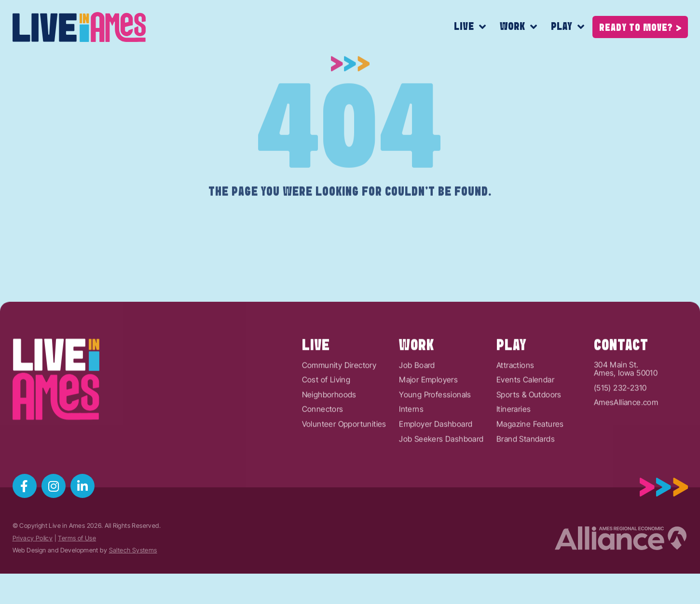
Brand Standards (526, 467)
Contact (621, 373)
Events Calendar (525, 408)
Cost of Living (326, 408)
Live (470, 27)
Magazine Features (530, 452)
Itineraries (514, 437)
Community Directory (339, 393)
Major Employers (428, 408)
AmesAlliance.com (626, 430)
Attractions (515, 393)
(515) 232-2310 (620, 416)
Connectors (323, 437)
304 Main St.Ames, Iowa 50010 (626, 396)
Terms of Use (77, 538)
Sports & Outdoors (529, 422)
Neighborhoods (329, 422)
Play (568, 27)
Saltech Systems (133, 550)
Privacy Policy (33, 538)
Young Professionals (435, 422)
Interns (411, 437)
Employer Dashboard (436, 452)
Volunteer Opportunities (344, 452)
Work (519, 27)
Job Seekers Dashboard (441, 467)
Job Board (417, 393)
